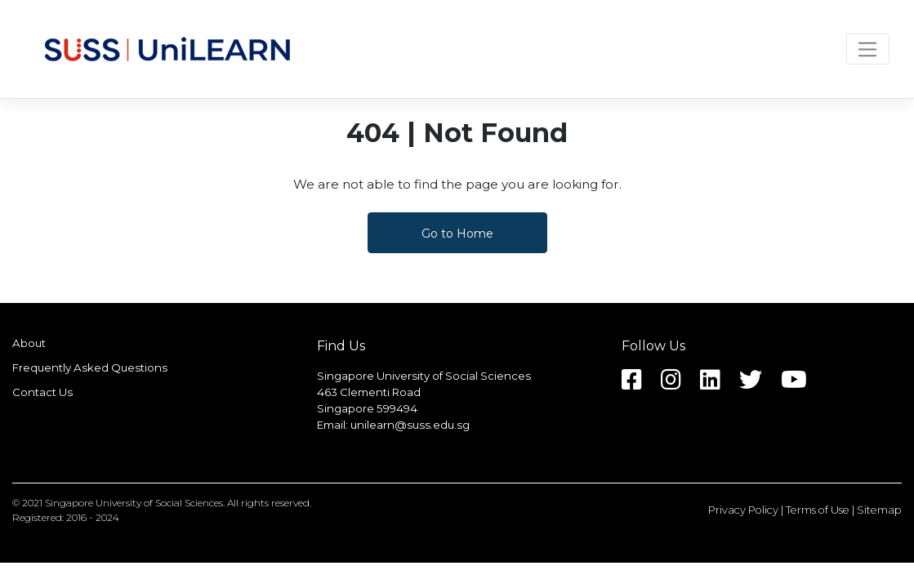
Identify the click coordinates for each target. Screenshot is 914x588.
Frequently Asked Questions (90, 367)
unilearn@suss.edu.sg (410, 425)
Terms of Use (818, 510)
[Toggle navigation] (868, 49)
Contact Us (42, 392)
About (29, 343)
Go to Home (457, 234)
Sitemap (879, 510)
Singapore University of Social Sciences (134, 503)
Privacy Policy (743, 510)
